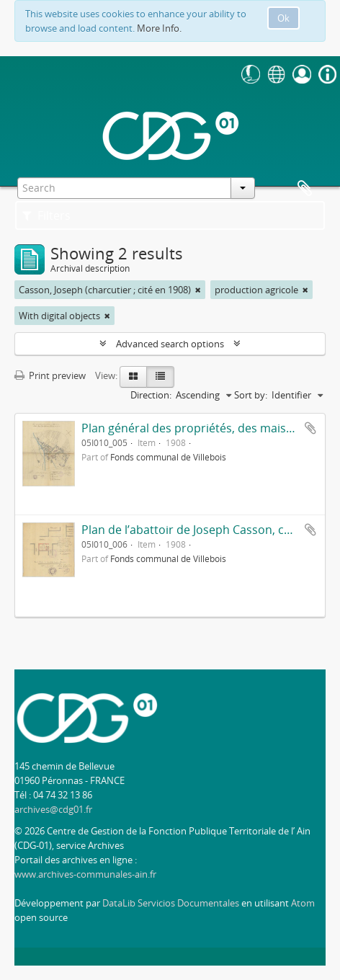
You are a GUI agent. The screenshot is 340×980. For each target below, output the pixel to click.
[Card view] (133, 377)
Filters (46, 215)
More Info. (159, 28)
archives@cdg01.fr (53, 809)
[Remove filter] (198, 290)
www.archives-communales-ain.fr (85, 874)
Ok (283, 18)
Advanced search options (170, 344)
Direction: (151, 395)
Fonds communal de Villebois (168, 457)
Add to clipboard (310, 428)
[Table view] (160, 377)
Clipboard (305, 189)
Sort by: (251, 395)
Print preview (50, 375)
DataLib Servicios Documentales (171, 903)
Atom (303, 903)
